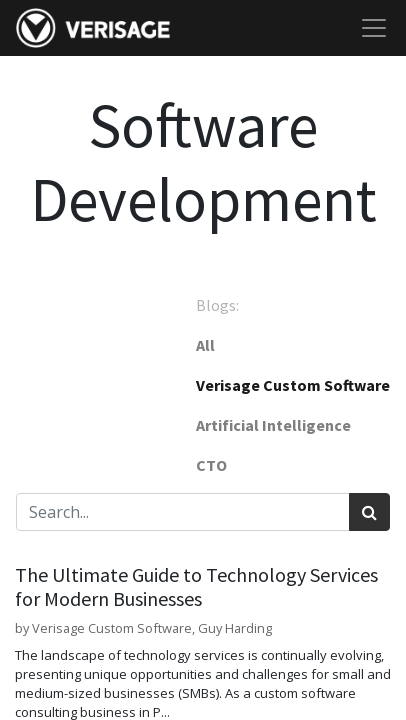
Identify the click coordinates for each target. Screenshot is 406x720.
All (205, 345)
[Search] (369, 512)
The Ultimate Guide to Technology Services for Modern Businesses (196, 587)
